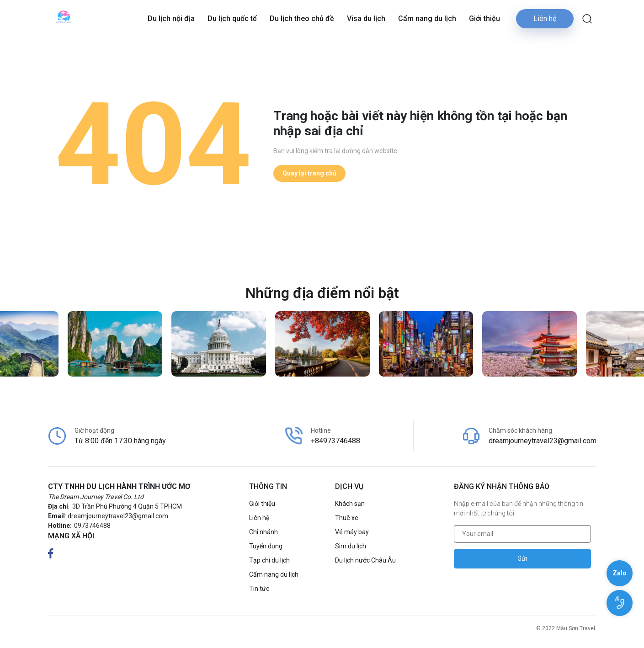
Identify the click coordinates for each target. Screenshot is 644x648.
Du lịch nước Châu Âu (365, 560)
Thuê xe (347, 518)
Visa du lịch (366, 19)
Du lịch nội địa (171, 19)
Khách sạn (350, 504)
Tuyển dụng (266, 546)
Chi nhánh (263, 532)
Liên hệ (545, 19)
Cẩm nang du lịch (427, 19)
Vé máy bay (352, 532)
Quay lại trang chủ (309, 173)
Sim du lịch (351, 546)
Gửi (522, 558)
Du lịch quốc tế (232, 19)
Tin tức (259, 589)
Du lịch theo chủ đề (302, 19)
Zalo (620, 573)
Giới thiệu (484, 19)
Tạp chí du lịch (269, 560)
